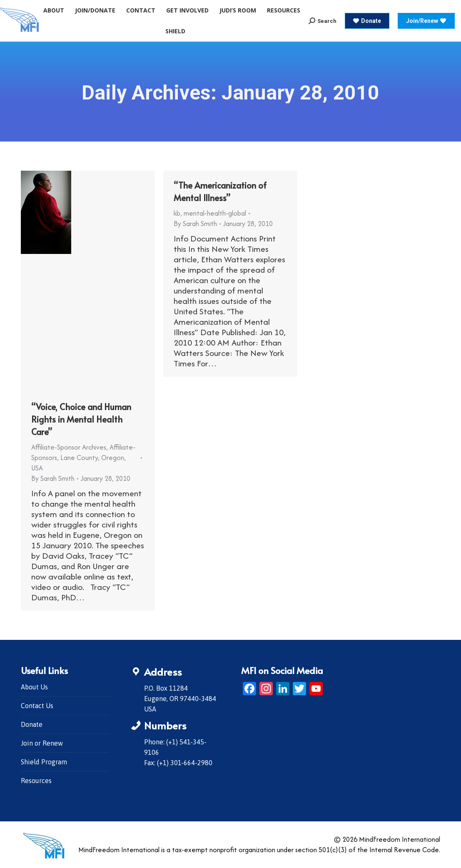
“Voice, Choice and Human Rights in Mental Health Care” (81, 419)
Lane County (79, 458)
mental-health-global (215, 213)
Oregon (113, 458)
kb (177, 213)
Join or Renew (42, 743)
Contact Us (37, 706)
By (53, 478)
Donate (32, 724)
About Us (34, 687)
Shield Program (44, 762)
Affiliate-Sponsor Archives (69, 447)
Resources (36, 781)
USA (37, 468)
